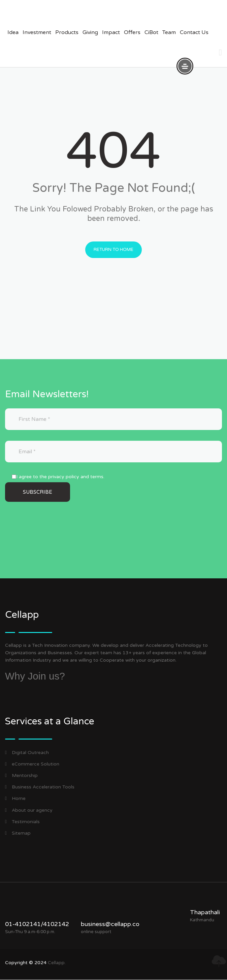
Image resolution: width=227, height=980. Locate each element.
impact (111, 32)
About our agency (29, 810)
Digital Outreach (27, 753)
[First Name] (114, 420)
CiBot (151, 32)
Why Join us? (35, 676)
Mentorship (21, 776)
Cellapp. (57, 963)
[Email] (114, 452)
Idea (13, 32)
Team (169, 32)
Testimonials (22, 822)
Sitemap (18, 833)
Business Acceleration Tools (40, 787)
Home (15, 799)
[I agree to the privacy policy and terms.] (14, 477)
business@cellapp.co (110, 924)
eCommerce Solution (32, 764)
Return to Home (114, 250)
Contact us (194, 32)
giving (90, 32)
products (67, 32)
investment (37, 32)
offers (132, 32)
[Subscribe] (38, 493)
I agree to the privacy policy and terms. (60, 477)
